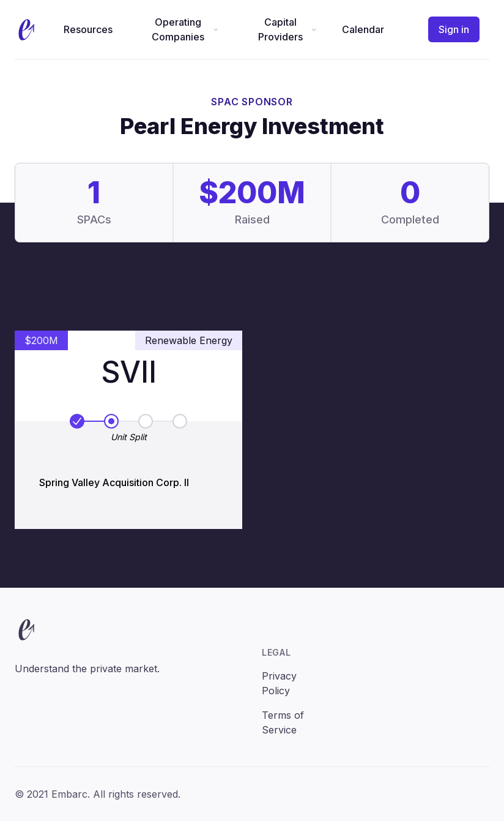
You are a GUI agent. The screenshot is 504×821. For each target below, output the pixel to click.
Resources (88, 29)
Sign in (454, 29)
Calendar (363, 29)
